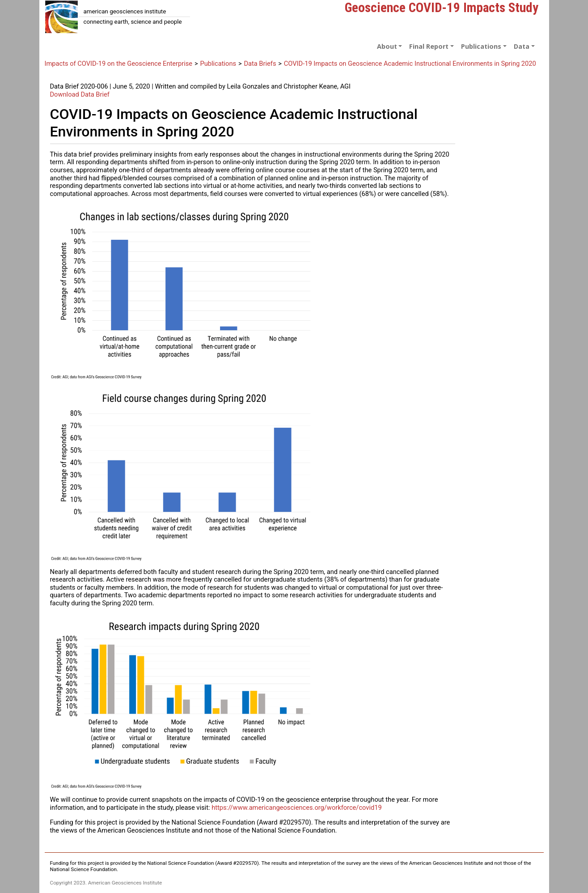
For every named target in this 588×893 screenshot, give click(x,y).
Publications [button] (481, 46)
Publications (218, 64)
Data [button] (522, 46)
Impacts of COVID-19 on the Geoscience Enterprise (119, 64)
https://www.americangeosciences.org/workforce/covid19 (297, 808)
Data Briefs (260, 64)
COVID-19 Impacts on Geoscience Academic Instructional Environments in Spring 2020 (410, 64)
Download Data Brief (80, 94)
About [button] (387, 46)
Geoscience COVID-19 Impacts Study (442, 8)
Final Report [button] (429, 46)
